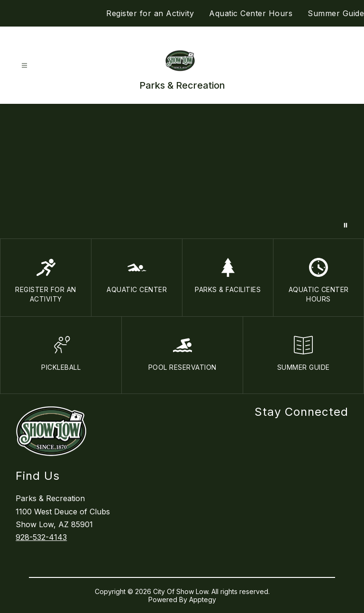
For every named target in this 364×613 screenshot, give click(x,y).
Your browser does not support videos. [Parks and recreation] (182, 171)
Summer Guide (336, 13)
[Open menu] (24, 66)
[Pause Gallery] (346, 225)
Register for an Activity (150, 13)
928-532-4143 (41, 537)
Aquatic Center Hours (251, 13)
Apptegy (203, 599)
